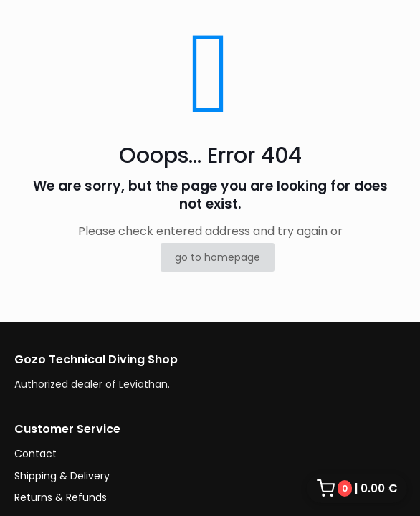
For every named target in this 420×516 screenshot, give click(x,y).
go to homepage (218, 257)
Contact (35, 454)
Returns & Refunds (61, 497)
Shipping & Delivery (62, 476)
